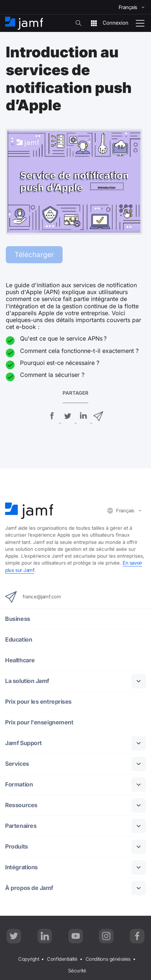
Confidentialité (62, 959)
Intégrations (22, 867)
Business (17, 619)
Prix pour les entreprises (38, 702)
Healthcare (20, 660)
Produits (16, 847)
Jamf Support (23, 743)
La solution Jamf (27, 681)
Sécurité (77, 971)
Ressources (21, 805)
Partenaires (21, 826)
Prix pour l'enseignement (39, 722)
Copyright (29, 959)
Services (17, 764)
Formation (19, 784)
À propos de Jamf (29, 888)
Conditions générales (108, 959)
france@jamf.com (33, 597)
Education (19, 640)
